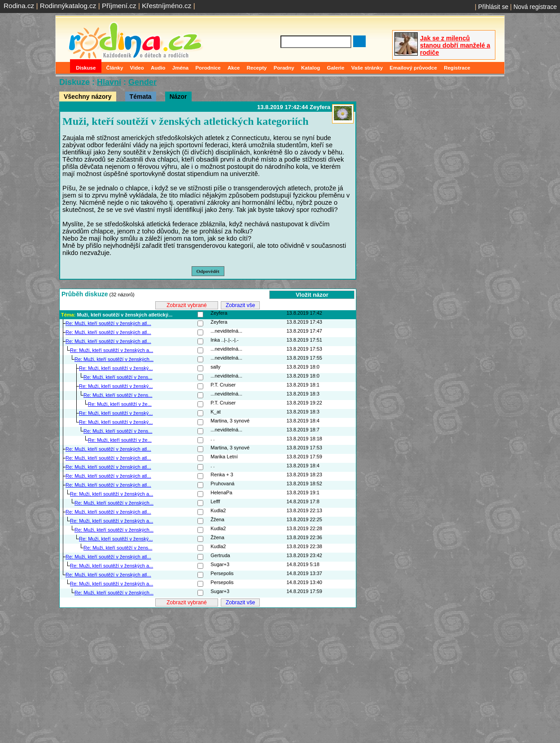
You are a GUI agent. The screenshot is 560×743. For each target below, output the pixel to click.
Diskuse (86, 68)
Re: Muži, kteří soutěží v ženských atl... (108, 323)
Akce (234, 68)
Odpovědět (208, 271)
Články (115, 68)
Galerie (335, 68)
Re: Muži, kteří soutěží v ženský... (116, 368)
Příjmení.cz (119, 6)
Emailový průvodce (413, 68)
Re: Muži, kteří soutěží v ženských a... (112, 350)
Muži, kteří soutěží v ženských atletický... (125, 315)
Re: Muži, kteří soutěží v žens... (118, 377)
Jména (181, 68)
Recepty (257, 68)
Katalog (311, 68)
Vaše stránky (367, 68)
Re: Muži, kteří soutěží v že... (120, 404)
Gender (142, 82)
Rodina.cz (19, 6)
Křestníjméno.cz (166, 6)
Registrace (457, 68)
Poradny (284, 68)
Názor (178, 97)
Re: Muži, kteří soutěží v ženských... (114, 359)
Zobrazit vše (240, 305)
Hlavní (109, 82)
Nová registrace (535, 7)
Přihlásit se (493, 7)
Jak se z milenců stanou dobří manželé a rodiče (455, 45)
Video (137, 68)
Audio (158, 68)
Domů (64, 68)
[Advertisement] (208, 672)
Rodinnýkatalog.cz (68, 6)
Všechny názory (88, 97)
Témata (141, 97)
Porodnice (208, 68)
